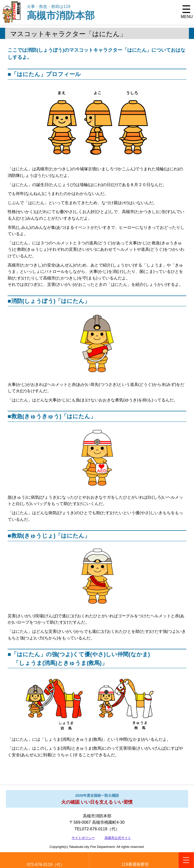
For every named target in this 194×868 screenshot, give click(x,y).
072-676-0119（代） (46, 865)
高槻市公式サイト (118, 838)
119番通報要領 (135, 864)
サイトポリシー (83, 838)
